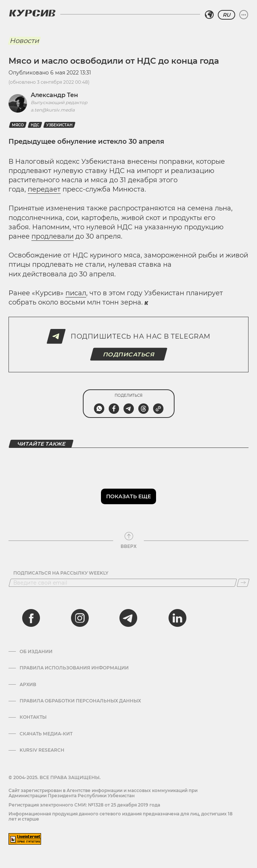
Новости (24, 41)
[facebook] (31, 618)
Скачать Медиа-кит (46, 734)
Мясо (18, 125)
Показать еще (128, 496)
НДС (35, 125)
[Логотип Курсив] (32, 13)
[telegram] (128, 618)
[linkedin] (177, 618)
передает (44, 189)
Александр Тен (54, 95)
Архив (28, 685)
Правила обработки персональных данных (80, 701)
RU (226, 15)
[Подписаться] (243, 583)
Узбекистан (59, 125)
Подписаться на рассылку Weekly (61, 573)
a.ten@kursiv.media (53, 110)
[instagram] (80, 618)
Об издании (36, 652)
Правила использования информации (74, 668)
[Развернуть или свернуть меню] (244, 15)
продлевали (53, 236)
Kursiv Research (42, 750)
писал (76, 293)
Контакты (33, 717)
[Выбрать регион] (209, 15)
